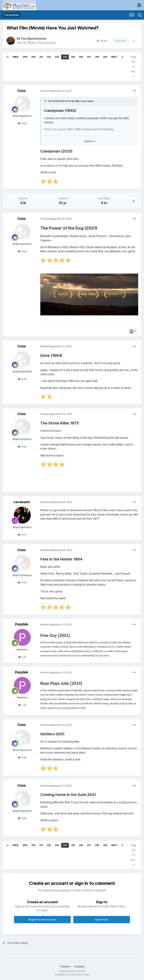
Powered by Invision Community (72, 974)
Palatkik (22, 624)
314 (65, 57)
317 (89, 57)
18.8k (22, 123)
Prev (16, 57)
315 (73, 57)
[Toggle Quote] (46, 101)
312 (49, 57)
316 (81, 57)
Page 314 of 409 (133, 67)
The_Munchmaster (34, 39)
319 (105, 57)
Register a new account (42, 919)
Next (114, 57)
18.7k (22, 535)
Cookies (79, 966)
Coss (22, 91)
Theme (65, 966)
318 (97, 57)
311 (41, 57)
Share (102, 41)
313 (57, 57)
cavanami (22, 502)
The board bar (46, 43)
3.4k (22, 657)
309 (25, 57)
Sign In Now (102, 919)
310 (33, 57)
